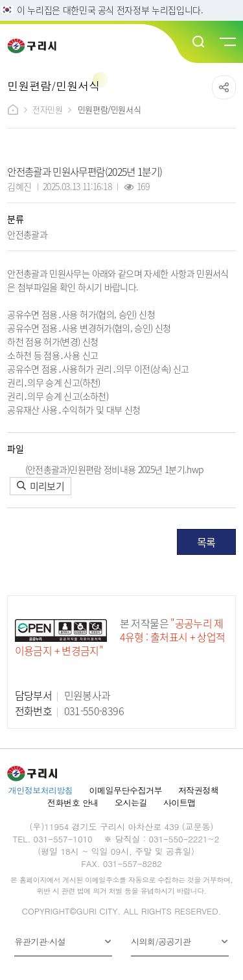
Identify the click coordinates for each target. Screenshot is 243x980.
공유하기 (224, 87)
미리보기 (40, 486)
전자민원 (47, 109)
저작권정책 (198, 790)
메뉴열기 (227, 42)
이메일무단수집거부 (126, 790)
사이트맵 (179, 802)
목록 (206, 542)
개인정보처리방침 (41, 790)
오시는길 (131, 802)
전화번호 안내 (73, 802)
